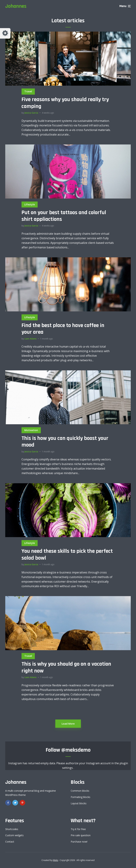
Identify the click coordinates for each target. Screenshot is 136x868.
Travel (28, 91)
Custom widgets (14, 835)
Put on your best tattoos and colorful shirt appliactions (64, 216)
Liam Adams (31, 339)
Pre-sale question (81, 835)
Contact (10, 842)
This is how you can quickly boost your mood (65, 442)
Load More (68, 724)
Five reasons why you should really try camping (65, 103)
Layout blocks (79, 803)
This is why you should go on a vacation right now (66, 667)
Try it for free (78, 829)
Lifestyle (30, 204)
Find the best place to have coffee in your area (63, 329)
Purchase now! (79, 842)
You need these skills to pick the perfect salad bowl (67, 555)
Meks (56, 860)
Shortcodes (12, 829)
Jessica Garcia (31, 113)
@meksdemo (76, 750)
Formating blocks (81, 797)
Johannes (16, 6)
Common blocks (80, 791)
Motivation (31, 430)
